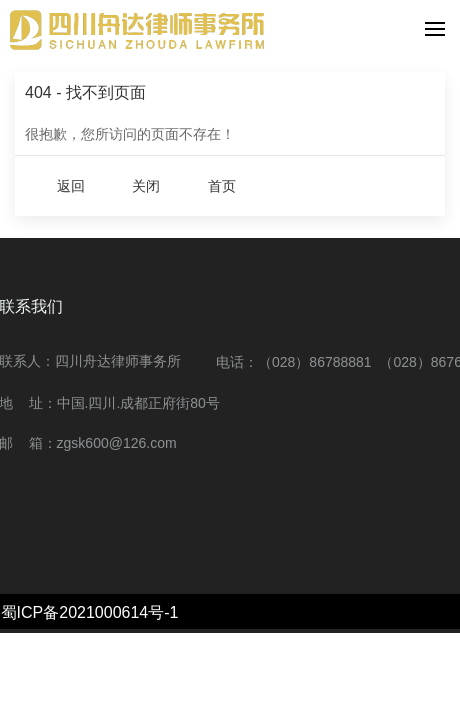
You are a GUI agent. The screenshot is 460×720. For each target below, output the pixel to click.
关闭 (146, 186)
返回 (71, 186)
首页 (222, 186)
